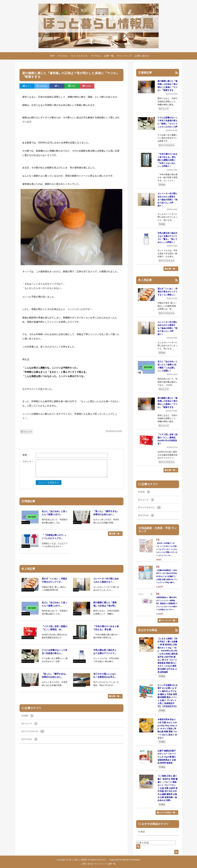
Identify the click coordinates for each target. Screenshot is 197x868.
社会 (162, 185)
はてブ (27, 86)
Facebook (42, 86)
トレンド (26, 432)
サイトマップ (124, 56)
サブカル (63, 56)
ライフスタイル (79, 56)
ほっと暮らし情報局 (78, 860)
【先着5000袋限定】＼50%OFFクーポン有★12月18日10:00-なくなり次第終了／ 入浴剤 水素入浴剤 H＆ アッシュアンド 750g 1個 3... (167, 576)
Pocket (87, 86)
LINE (72, 86)
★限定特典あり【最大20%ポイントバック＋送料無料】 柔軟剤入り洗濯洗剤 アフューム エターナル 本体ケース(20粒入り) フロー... (167, 604)
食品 (162, 676)
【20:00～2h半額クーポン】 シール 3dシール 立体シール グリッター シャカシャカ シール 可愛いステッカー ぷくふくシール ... (167, 549)
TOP (52, 56)
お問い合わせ (142, 56)
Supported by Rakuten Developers (125, 860)
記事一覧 (109, 56)
